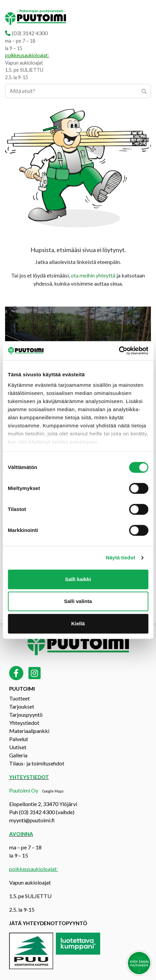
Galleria (18, 755)
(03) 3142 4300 (30, 33)
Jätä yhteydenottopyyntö (48, 923)
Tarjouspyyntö (26, 715)
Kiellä (78, 623)
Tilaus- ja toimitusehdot (37, 763)
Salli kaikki (78, 579)
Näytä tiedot (121, 558)
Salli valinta (78, 601)
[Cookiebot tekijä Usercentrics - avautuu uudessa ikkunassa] (119, 351)
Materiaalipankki (29, 731)
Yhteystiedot (24, 723)
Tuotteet (19, 698)
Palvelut (19, 739)
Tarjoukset (22, 706)
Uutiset (18, 747)
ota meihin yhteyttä (93, 275)
